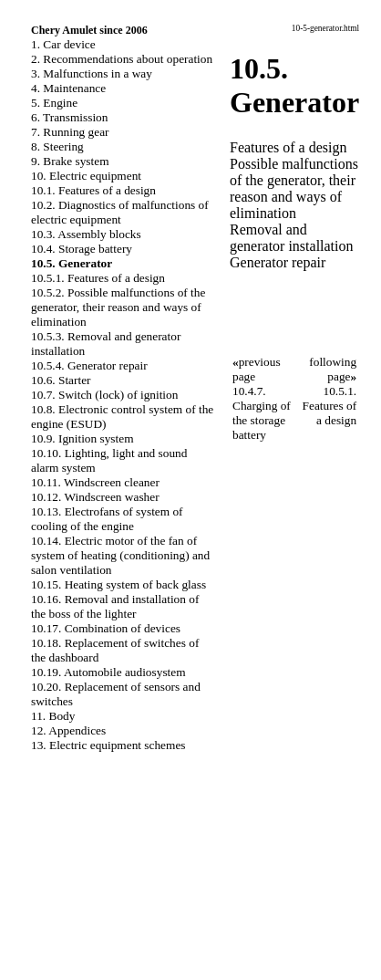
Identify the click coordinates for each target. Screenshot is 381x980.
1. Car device (63, 44)
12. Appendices (68, 730)
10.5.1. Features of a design (98, 278)
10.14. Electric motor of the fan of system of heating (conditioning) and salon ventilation (120, 555)
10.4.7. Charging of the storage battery (262, 413)
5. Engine (54, 103)
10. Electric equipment (86, 176)
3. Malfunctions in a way (92, 73)
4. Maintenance (68, 88)
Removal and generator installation (292, 238)
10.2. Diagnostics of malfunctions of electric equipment (120, 212)
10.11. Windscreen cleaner (95, 482)
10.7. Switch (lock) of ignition (104, 395)
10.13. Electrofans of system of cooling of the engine (107, 519)
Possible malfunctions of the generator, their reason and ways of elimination (294, 188)
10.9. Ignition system (82, 438)
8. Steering (57, 146)
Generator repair (278, 262)
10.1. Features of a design (93, 190)
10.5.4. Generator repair (89, 365)
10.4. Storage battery (82, 249)
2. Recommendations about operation (122, 59)
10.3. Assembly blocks (86, 234)
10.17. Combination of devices (106, 628)
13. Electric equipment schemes (108, 745)
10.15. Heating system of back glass (118, 584)
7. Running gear (70, 132)
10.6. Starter (61, 380)
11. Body (53, 716)
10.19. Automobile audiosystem (108, 672)
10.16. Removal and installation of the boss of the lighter (115, 606)
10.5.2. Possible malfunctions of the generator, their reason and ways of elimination (118, 307)
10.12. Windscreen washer (95, 497)
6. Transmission (69, 117)
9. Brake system (70, 161)
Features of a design (288, 147)
